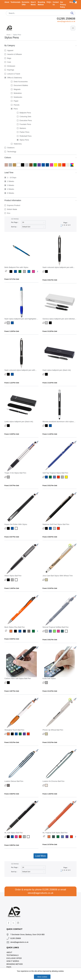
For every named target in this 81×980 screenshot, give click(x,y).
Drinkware (11, 66)
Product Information (41, 200)
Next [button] (37, 271)
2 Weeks (11, 181)
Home (9, 35)
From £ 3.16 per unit (50, 383)
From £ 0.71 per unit (12, 279)
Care (9, 62)
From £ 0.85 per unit (12, 845)
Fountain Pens (25, 124)
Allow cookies (42, 977)
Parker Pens (25, 132)
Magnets (17, 89)
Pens (16, 109)
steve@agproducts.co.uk (66, 21)
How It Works (13, 961)
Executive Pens (26, 120)
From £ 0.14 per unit (50, 691)
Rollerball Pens (26, 136)
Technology (12, 152)
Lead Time (41, 172)
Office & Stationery (15, 78)
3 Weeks (11, 185)
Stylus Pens (24, 140)
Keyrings (11, 70)
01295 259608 (66, 18)
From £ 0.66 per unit (12, 794)
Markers (23, 128)
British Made (12, 209)
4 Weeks (11, 189)
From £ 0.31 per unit (12, 742)
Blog (71, 2)
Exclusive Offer (14, 958)
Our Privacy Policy (63, 5)
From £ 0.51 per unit (50, 485)
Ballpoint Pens (25, 113)
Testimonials (15, 2)
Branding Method (15, 964)
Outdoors (11, 148)
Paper (16, 101)
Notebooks (18, 97)
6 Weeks (11, 193)
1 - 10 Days (12, 178)
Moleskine (18, 93)
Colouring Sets (25, 116)
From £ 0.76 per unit (50, 844)
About (7, 2)
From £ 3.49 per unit (12, 434)
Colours (41, 157)
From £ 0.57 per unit (12, 537)
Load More (41, 856)
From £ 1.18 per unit (50, 434)
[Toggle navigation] (73, 28)
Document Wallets (21, 85)
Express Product (14, 205)
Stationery (18, 144)
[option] (7, 271)
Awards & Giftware (15, 54)
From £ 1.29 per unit (12, 331)
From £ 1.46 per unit (12, 588)
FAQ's (49, 2)
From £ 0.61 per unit (50, 280)
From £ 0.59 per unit (12, 639)
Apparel (10, 50)
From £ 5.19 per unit (50, 331)
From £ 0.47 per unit (12, 485)
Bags (9, 58)
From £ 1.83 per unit (50, 794)
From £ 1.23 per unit (12, 383)
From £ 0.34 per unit (50, 588)
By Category (41, 45)
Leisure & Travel (14, 74)
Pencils (16, 105)
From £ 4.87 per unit (12, 691)
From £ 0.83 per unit (50, 537)
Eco (9, 213)
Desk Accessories (21, 82)
